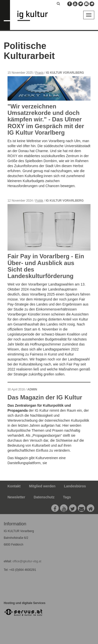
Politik (39, 201)
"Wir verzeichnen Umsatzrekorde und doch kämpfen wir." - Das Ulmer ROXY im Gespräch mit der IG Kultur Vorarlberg (46, 120)
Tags (67, 497)
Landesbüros (75, 486)
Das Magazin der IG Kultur (45, 397)
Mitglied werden (42, 486)
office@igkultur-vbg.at (26, 561)
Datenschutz (44, 497)
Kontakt (14, 486)
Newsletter (16, 497)
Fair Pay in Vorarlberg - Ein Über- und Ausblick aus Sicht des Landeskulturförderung (46, 266)
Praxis (39, 73)
